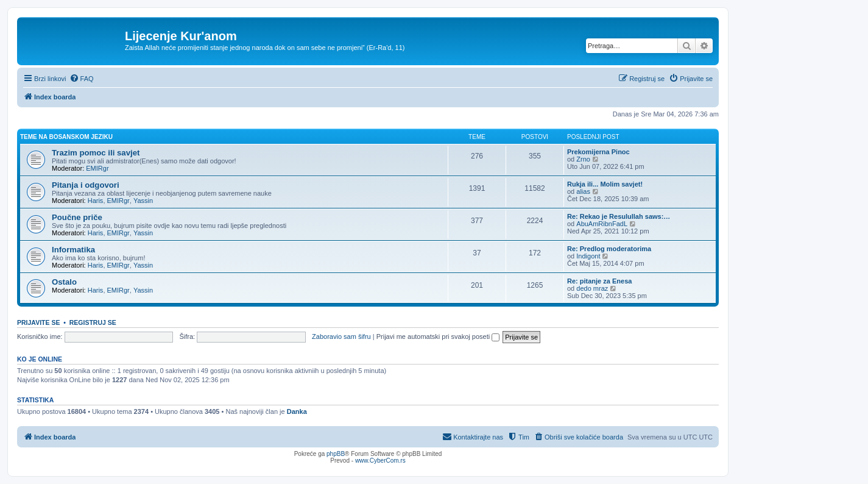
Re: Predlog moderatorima (609, 249)
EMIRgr (97, 168)
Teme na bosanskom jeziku (66, 137)
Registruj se (93, 322)
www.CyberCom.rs (380, 461)
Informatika (73, 250)
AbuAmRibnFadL (602, 224)
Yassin (143, 201)
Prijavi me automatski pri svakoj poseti (438, 336)
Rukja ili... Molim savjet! (605, 184)
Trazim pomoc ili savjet (96, 153)
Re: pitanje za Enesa (599, 281)
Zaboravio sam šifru (341, 336)
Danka (297, 411)
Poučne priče (77, 217)
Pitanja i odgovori (86, 185)
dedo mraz (592, 288)
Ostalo (64, 282)
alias (583, 191)
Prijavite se (38, 322)
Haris (96, 201)
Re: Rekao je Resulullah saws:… (619, 216)
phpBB (336, 454)
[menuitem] (82, 79)
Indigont (588, 256)
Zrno (583, 159)
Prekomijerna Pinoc (598, 152)
